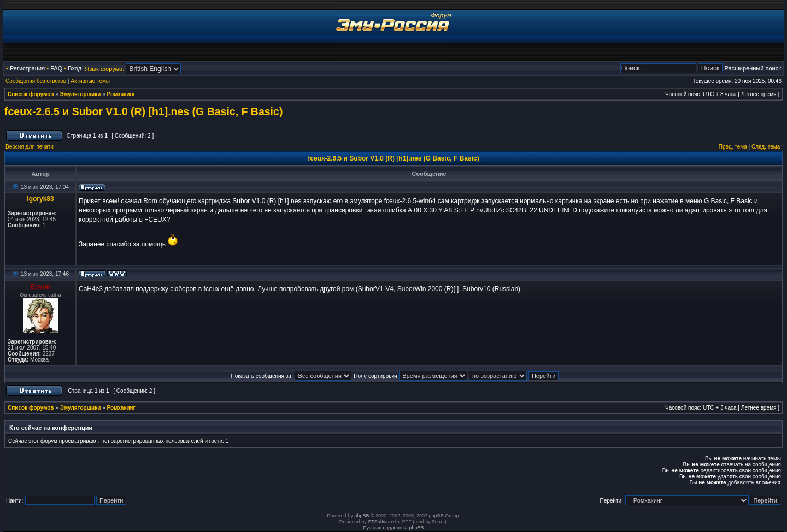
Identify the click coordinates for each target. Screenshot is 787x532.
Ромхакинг (121, 94)
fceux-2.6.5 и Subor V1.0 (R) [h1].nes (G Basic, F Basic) (143, 111)
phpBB (362, 516)
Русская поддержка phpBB (394, 528)
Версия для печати (30, 147)
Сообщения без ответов (36, 81)
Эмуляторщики (81, 94)
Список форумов (31, 94)
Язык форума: (104, 69)
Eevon (40, 287)
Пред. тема (733, 147)
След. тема (766, 147)
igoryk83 (40, 199)
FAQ (56, 68)
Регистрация (27, 68)
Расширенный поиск (753, 68)
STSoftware (381, 522)
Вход (75, 68)
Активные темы (90, 81)
